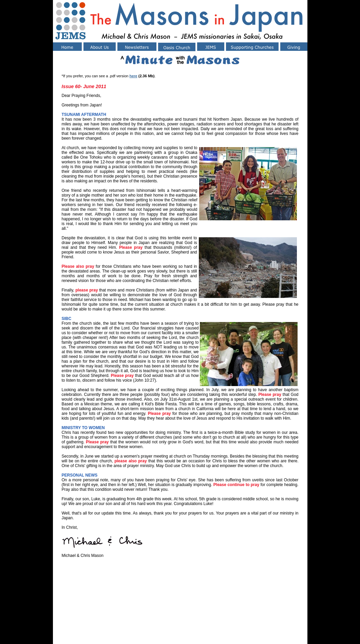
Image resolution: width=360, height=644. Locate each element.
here (133, 76)
